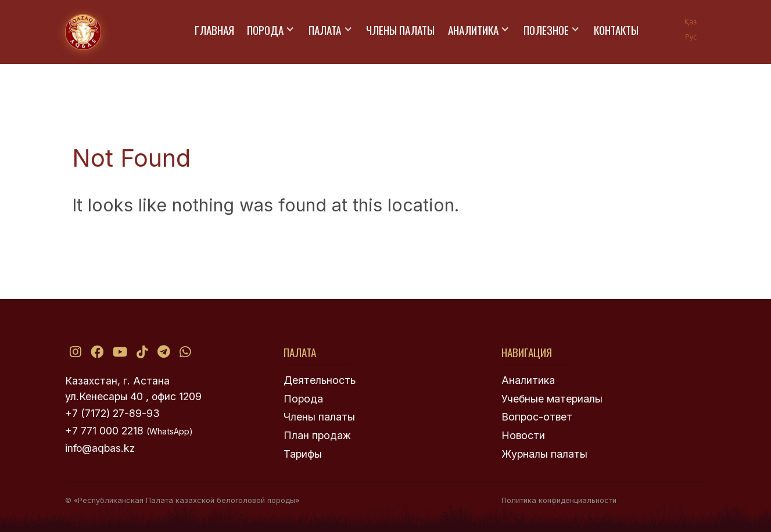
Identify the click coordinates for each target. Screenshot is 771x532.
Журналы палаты (544, 454)
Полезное (546, 30)
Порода (265, 30)
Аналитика (473, 30)
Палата (325, 30)
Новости (523, 435)
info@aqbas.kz (100, 448)
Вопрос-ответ (537, 417)
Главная (214, 30)
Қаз (690, 21)
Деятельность (320, 380)
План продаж (317, 435)
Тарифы (303, 454)
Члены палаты (400, 30)
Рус (691, 37)
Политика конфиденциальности (559, 500)
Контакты (616, 30)
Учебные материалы (552, 399)
